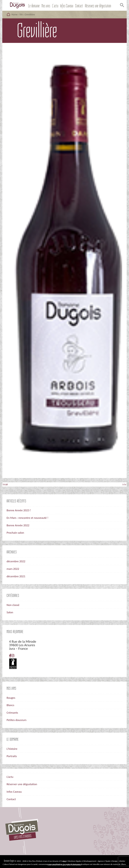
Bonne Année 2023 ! (19, 510)
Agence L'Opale (104, 861)
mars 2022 (13, 569)
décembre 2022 (16, 561)
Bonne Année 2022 (18, 525)
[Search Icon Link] (122, 6)
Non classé (13, 605)
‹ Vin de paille (5, 484)
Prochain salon (15, 533)
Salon (10, 612)
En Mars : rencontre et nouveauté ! (27, 518)
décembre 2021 (16, 576)
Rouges (11, 698)
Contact (79, 6)
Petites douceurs (16, 720)
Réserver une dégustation (22, 784)
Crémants (12, 713)
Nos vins (46, 6)
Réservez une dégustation (98, 6)
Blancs (10, 705)
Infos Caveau (67, 6)
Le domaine (34, 6)
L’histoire (12, 749)
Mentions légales (74, 861)
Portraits (12, 756)
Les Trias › (125, 484)
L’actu (55, 6)
